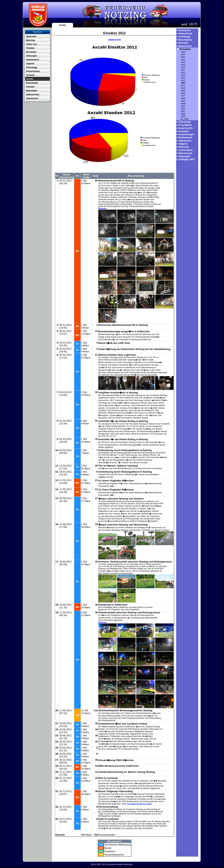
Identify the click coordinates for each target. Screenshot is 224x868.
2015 (183, 75)
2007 (183, 96)
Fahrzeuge (32, 67)
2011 (183, 85)
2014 (183, 78)
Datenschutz (33, 94)
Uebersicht (115, 40)
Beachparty (185, 40)
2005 (183, 101)
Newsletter (32, 91)
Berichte (31, 40)
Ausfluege (184, 37)
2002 (183, 109)
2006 (183, 98)
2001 (183, 111)
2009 (183, 91)
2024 (183, 52)
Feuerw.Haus (33, 71)
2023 (183, 55)
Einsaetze (31, 52)
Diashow (102, 208)
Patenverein (186, 153)
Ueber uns (32, 44)
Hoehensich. (33, 60)
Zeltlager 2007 (187, 159)
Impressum (32, 98)
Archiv (62, 25)
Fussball (184, 131)
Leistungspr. (186, 150)
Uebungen (32, 56)
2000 (183, 114)
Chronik (30, 75)
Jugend (30, 64)
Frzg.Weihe (185, 125)
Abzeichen (185, 30)
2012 (183, 83)
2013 (183, 80)
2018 (183, 67)
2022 (183, 57)
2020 (183, 62)
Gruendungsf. (187, 134)
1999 (183, 116)
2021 (183, 60)
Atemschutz (186, 33)
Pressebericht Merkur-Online (139, 804)
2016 (183, 73)
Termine (30, 48)
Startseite (31, 36)
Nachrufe (184, 147)
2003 (183, 106)
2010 (183, 88)
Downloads (32, 83)
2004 (183, 104)
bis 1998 (185, 119)
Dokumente (185, 46)
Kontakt (30, 87)
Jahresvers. (185, 141)
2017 (183, 70)
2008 (183, 93)
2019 (183, 65)
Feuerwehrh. (186, 128)
